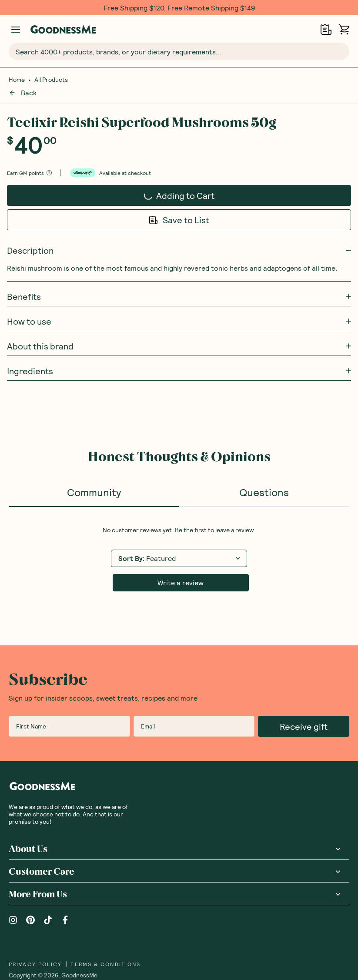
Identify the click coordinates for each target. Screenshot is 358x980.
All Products (51, 80)
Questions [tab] (264, 481)
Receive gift (304, 715)
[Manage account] (16, 30)
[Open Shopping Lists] (326, 29)
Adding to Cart (169, 187)
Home (17, 80)
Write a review (181, 572)
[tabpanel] (179, 548)
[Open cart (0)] (344, 29)
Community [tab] (94, 481)
